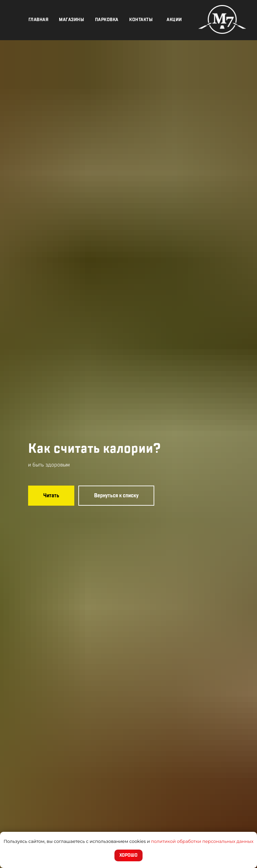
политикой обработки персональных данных (202, 841)
